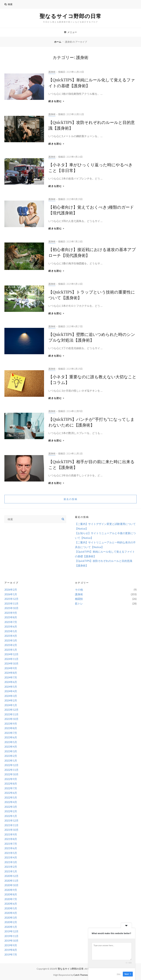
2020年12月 (11, 876)
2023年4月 (11, 747)
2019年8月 (11, 950)
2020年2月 (11, 922)
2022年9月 (11, 779)
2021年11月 (11, 825)
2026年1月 (11, 594)
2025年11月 (11, 603)
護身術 (52, 72)
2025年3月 (11, 640)
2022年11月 (11, 770)
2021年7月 (11, 844)
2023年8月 (11, 728)
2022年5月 (11, 797)
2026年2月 (11, 590)
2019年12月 (11, 931)
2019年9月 (11, 945)
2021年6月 (11, 848)
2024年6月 (11, 682)
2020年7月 (11, 899)
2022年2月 (11, 811)
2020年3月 (11, 918)
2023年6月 (11, 737)
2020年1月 (11, 927)
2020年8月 (11, 894)
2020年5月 (11, 908)
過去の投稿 (71, 499)
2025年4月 (11, 636)
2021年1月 (11, 871)
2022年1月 (11, 816)
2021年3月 (11, 862)
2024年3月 (11, 696)
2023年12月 (11, 710)
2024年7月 (11, 677)
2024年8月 (11, 673)
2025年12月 (11, 599)
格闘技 (79, 599)
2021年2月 (11, 867)
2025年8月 (11, 617)
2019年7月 (11, 954)
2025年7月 (11, 622)
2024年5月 (11, 687)
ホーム (58, 42)
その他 (79, 590)
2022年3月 (11, 807)
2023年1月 (11, 761)
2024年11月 (11, 659)
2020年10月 (11, 885)
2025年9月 (11, 613)
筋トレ (79, 603)
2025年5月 (11, 631)
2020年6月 (11, 904)
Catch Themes (81, 975)
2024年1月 (11, 705)
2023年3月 (11, 751)
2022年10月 (11, 774)
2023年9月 (11, 724)
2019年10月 (11, 941)
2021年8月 (11, 839)
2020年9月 (11, 890)
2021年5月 (11, 853)
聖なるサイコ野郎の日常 (71, 16)
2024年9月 (11, 668)
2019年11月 (11, 936)
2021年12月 (11, 820)
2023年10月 (11, 719)
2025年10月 (11, 608)
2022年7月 (11, 788)
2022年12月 (11, 765)
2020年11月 (11, 881)
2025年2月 (11, 645)
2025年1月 (11, 650)
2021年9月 (11, 834)
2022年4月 (11, 802)
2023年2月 (11, 756)
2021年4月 (11, 857)
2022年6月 (11, 793)
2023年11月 (11, 714)
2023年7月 (11, 733)
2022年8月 (11, 784)
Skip (119, 974)
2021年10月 (11, 830)
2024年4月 (11, 691)
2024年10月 (11, 663)
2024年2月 (11, 700)
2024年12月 (11, 654)
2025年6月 (11, 627)
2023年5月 (11, 742)
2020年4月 (11, 913)
